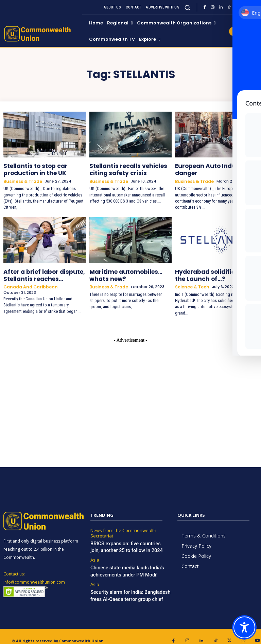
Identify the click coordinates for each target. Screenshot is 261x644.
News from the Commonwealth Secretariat (120, 526)
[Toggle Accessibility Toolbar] (244, 627)
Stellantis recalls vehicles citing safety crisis (130, 168)
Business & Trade (22, 179)
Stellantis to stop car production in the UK (31, 168)
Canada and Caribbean (28, 281)
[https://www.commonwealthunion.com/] (42, 34)
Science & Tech (191, 281)
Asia (94, 551)
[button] (187, 7)
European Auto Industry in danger (209, 168)
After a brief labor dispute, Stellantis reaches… (38, 271)
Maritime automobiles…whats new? (128, 271)
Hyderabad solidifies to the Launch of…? (210, 271)
